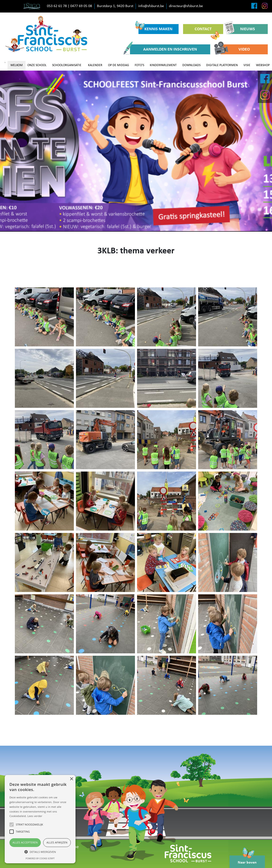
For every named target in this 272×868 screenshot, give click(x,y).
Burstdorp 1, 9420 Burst (115, 6)
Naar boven (247, 860)
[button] (40, 852)
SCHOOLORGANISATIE (67, 65)
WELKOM (17, 65)
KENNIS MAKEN (156, 28)
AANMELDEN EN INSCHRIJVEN (163, 49)
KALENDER (95, 65)
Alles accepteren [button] (25, 842)
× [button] (71, 779)
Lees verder (35, 816)
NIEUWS (241, 29)
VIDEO (235, 49)
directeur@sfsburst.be (186, 6)
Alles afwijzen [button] (57, 842)
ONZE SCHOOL (37, 65)
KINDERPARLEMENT (163, 65)
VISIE (247, 65)
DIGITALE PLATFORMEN (222, 65)
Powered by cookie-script (40, 858)
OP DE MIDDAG (119, 65)
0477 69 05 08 (81, 6)
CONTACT (207, 30)
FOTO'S (139, 65)
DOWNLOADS (191, 65)
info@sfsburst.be (151, 6)
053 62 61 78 (57, 6)
